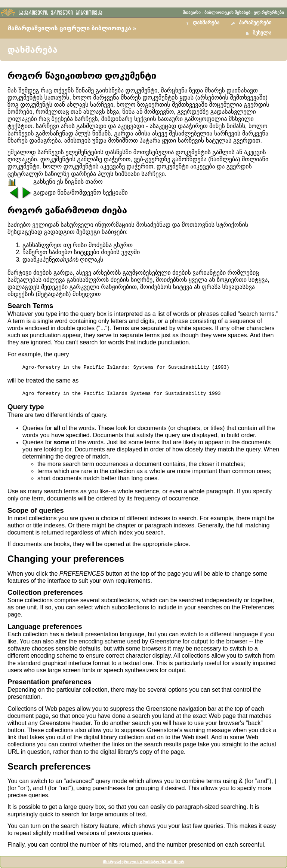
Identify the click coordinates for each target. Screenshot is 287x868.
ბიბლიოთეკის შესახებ (227, 12)
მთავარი (192, 12)
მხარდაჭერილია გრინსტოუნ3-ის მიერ (143, 862)
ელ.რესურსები (269, 12)
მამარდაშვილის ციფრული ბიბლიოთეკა (70, 28)
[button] (252, 23)
